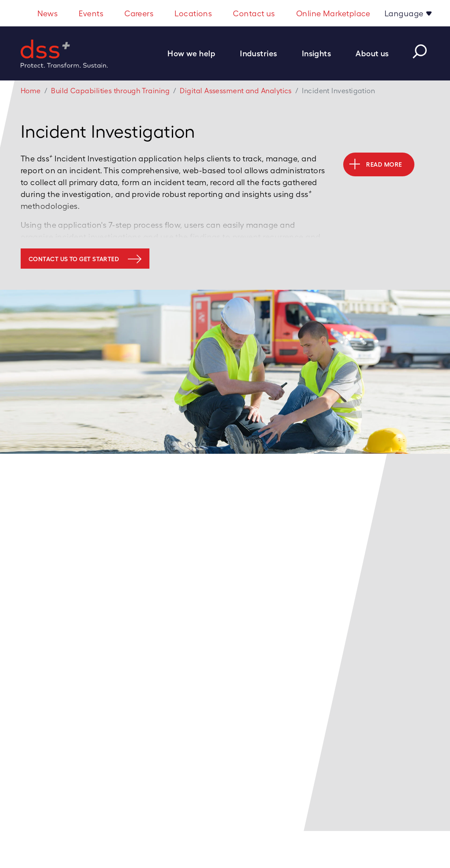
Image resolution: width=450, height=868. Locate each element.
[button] (196, 53)
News (48, 13)
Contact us (254, 13)
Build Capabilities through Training (110, 91)
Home (31, 91)
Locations (193, 13)
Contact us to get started (74, 259)
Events (91, 13)
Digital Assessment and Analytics (236, 91)
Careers (139, 13)
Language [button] (405, 13)
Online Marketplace (333, 13)
